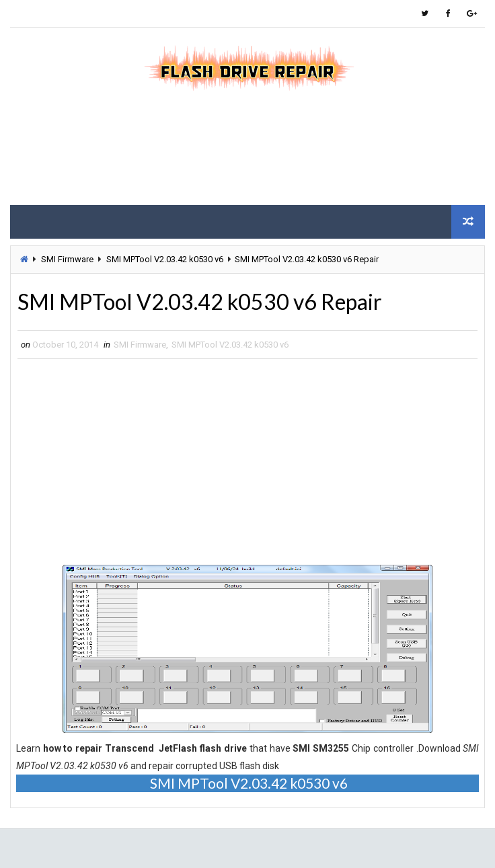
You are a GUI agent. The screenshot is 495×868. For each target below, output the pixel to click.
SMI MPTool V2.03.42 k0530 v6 (165, 259)
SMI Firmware (67, 259)
